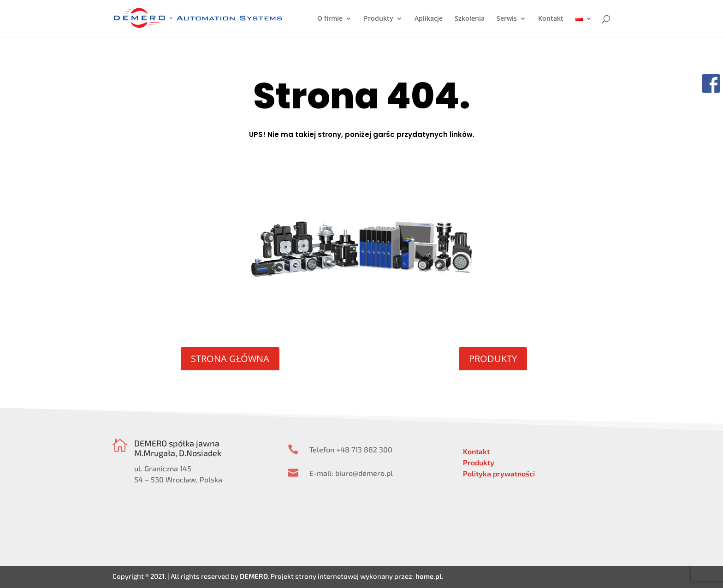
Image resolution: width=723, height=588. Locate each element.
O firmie (330, 19)
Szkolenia (470, 19)
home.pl (429, 576)
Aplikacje (429, 19)
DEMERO (254, 576)
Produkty (379, 19)
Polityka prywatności (499, 473)
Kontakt (551, 19)
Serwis (507, 19)
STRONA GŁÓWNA (230, 359)
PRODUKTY (493, 359)
